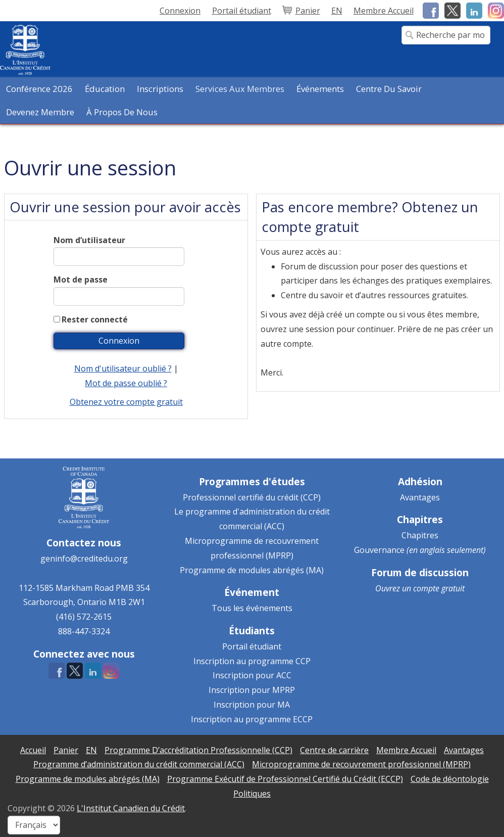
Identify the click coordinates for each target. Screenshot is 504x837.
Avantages (420, 497)
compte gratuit (439, 588)
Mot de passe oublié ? (126, 383)
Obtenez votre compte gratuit (126, 402)
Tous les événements (252, 608)
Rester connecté (95, 319)
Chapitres (420, 535)
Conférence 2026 (39, 89)
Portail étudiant (252, 646)
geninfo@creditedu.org (84, 559)
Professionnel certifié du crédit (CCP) (252, 497)
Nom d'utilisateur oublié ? (123, 368)
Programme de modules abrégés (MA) (252, 570)
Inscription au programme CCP (252, 661)
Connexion (180, 11)
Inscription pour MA (252, 705)
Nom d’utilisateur (89, 240)
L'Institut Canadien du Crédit (131, 808)
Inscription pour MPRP (252, 690)
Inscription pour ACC (252, 675)
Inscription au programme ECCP (252, 719)
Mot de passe (81, 280)
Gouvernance (379, 550)
